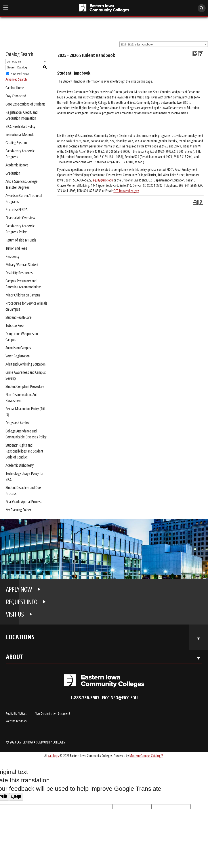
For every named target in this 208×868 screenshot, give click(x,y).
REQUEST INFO (22, 602)
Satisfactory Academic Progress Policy (20, 229)
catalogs (53, 756)
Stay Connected (16, 96)
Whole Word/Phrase (20, 74)
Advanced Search (16, 79)
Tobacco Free (15, 325)
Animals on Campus (18, 348)
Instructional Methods (20, 134)
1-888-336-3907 (85, 697)
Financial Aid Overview (20, 218)
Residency (12, 256)
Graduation (13, 173)
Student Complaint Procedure (25, 386)
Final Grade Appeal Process (24, 502)
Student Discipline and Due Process (23, 490)
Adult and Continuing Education (26, 364)
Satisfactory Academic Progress (20, 154)
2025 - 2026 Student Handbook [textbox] (137, 44)
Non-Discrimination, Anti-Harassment (22, 397)
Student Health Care (19, 317)
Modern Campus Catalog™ (146, 756)
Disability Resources (19, 273)
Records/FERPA (16, 209)
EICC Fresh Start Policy (20, 126)
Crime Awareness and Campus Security (26, 375)
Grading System (16, 143)
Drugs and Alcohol (17, 423)
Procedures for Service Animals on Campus (26, 306)
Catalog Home (15, 88)
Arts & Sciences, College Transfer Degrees (22, 184)
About (15, 658)
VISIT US (15, 614)
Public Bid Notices (16, 713)
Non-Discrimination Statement (52, 713)
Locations (20, 638)
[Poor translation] (16, 797)
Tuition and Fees (16, 248)
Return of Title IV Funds (21, 240)
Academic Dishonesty (20, 465)
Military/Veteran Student (22, 264)
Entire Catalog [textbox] (14, 62)
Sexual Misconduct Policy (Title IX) (26, 412)
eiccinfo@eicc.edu (120, 697)
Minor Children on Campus (23, 295)
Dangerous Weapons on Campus (22, 337)
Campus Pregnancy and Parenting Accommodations (24, 284)
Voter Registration (18, 356)
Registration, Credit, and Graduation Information (22, 115)
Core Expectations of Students (26, 104)
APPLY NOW (19, 589)
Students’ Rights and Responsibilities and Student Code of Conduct (24, 451)
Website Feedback (17, 721)
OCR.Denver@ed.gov (126, 191)
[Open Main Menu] (6, 8)
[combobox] (164, 44)
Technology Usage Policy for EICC (25, 476)
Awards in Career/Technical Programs (24, 198)
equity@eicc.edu (103, 180)
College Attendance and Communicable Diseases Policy (26, 434)
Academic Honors (17, 165)
